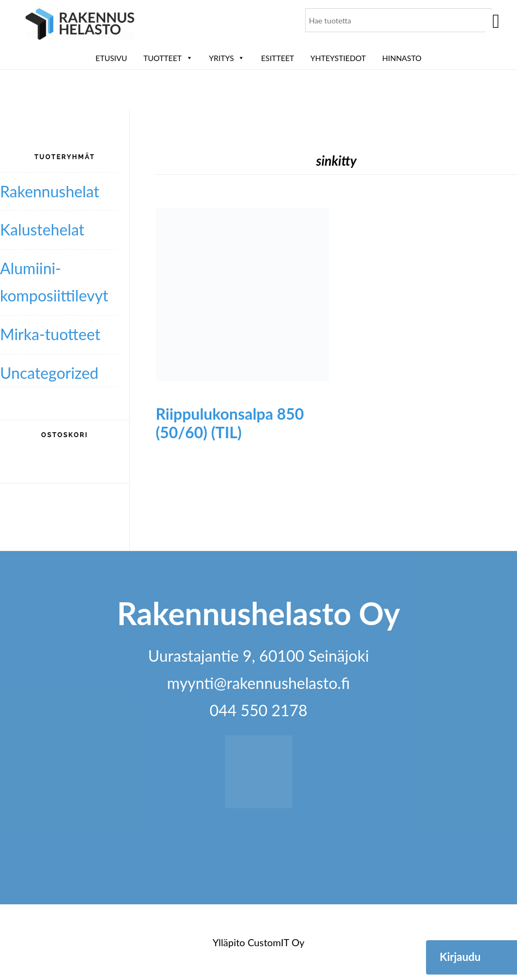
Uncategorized (49, 373)
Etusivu (111, 58)
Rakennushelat (50, 191)
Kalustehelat (42, 229)
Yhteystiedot (338, 58)
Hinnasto (402, 58)
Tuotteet (168, 58)
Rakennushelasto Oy (80, 26)
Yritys (227, 58)
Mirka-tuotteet (50, 334)
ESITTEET (278, 58)
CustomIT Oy (276, 942)
